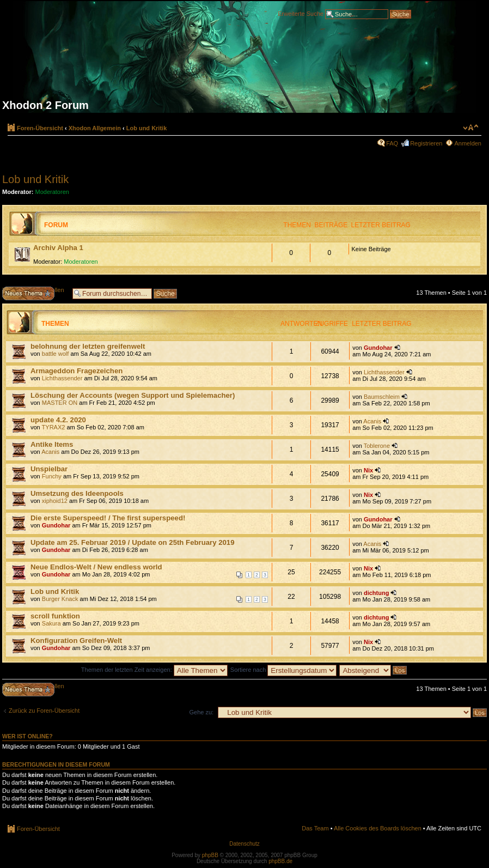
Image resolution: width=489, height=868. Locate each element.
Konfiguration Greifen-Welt (76, 641)
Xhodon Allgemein (95, 128)
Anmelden (468, 143)
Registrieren (426, 143)
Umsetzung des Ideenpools (77, 493)
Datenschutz (244, 844)
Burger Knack (60, 599)
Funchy (52, 476)
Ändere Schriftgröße (471, 128)
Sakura (51, 623)
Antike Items (52, 444)
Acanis (372, 421)
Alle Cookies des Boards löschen (378, 828)
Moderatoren (52, 192)
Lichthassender (62, 378)
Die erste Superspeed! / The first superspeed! (108, 518)
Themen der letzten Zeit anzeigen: (154, 670)
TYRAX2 (54, 427)
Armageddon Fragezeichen (77, 371)
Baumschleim (382, 397)
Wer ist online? (27, 736)
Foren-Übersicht (40, 128)
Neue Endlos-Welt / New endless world (96, 567)
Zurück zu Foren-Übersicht (44, 711)
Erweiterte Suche (301, 13)
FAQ (392, 143)
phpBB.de (280, 861)
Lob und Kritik (147, 128)
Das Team (315, 828)
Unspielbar (49, 469)
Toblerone (377, 446)
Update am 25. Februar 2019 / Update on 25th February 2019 (133, 542)
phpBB (210, 855)
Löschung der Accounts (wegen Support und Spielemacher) (133, 395)
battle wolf (56, 354)
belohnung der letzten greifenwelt (88, 346)
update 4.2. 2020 (58, 420)
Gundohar (378, 348)
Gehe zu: (201, 712)
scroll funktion (55, 616)
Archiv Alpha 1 (58, 248)
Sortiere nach (283, 670)
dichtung (376, 593)
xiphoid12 (55, 501)
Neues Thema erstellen (35, 293)
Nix (368, 470)
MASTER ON (60, 403)
